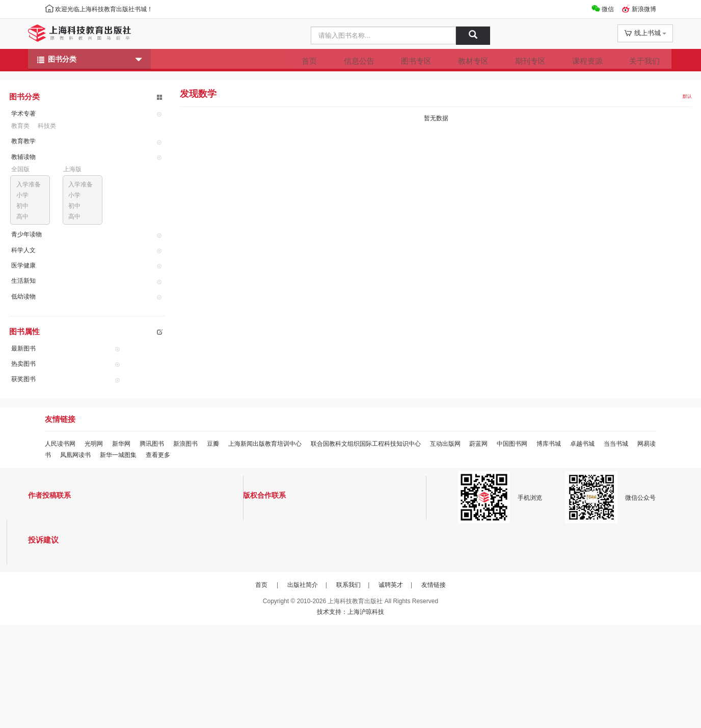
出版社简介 (295, 667)
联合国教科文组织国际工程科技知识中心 (415, 534)
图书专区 (384, 77)
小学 (75, 240)
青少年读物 (82, 284)
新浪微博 (642, 10)
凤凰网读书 (179, 547)
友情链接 (445, 667)
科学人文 (78, 302)
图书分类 (112, 77)
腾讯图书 (168, 534)
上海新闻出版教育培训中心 (298, 534)
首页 (271, 77)
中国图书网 (585, 534)
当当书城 (98, 547)
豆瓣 (238, 534)
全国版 (74, 212)
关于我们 (626, 77)
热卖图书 (78, 429)
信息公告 (323, 77)
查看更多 (274, 547)
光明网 (101, 534)
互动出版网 (507, 534)
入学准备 (82, 228)
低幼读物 (78, 355)
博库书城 (627, 534)
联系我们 (348, 667)
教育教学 (78, 179)
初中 (75, 251)
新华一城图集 (228, 547)
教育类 (74, 162)
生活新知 (78, 337)
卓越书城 (59, 547)
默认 (633, 129)
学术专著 (78, 147)
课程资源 (565, 77)
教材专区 (444, 77)
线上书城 (625, 42)
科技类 (104, 162)
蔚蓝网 (546, 534)
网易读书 (137, 547)
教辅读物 (78, 197)
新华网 (133, 534)
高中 (75, 263)
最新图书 (78, 412)
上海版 (131, 212)
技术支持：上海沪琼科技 (350, 704)
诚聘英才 (396, 667)
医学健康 (78, 319)
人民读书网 (63, 534)
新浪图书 (207, 534)
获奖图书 (78, 447)
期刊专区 (505, 77)
